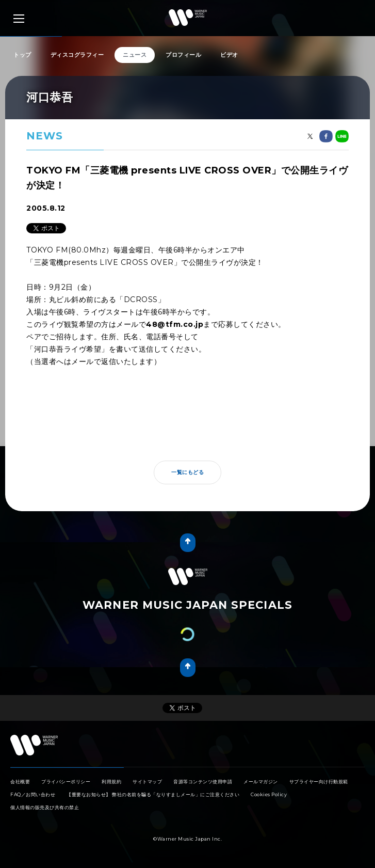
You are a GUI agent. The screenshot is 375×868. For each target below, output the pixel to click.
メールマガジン (261, 782)
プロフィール (183, 55)
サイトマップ (147, 782)
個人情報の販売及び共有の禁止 (45, 807)
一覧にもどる (187, 472)
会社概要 (20, 782)
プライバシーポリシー (66, 782)
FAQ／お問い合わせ (33, 794)
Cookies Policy (269, 794)
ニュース (135, 55)
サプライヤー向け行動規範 (319, 782)
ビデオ (229, 55)
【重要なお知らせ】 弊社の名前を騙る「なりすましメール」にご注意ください (153, 794)
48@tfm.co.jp (175, 324)
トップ (22, 55)
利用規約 (111, 782)
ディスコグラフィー (77, 55)
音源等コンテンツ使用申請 (203, 782)
